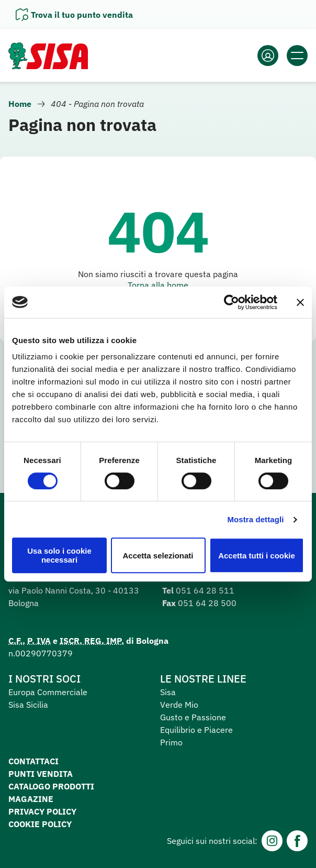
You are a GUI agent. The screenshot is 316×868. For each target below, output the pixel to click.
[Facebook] (297, 841)
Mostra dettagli (255, 519)
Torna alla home (158, 285)
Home (20, 104)
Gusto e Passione (193, 717)
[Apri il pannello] (74, 15)
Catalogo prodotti (51, 786)
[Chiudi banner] (300, 302)
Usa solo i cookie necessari (59, 555)
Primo (171, 742)
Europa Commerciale (48, 692)
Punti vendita (41, 774)
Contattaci (33, 761)
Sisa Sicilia (28, 705)
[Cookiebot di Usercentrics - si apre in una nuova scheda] (232, 302)
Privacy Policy (42, 811)
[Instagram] (272, 841)
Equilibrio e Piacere (196, 730)
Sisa (168, 692)
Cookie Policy (40, 824)
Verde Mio (179, 705)
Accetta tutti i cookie (257, 556)
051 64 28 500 (207, 603)
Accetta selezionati (158, 556)
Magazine (31, 799)
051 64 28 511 (205, 590)
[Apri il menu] (297, 56)
